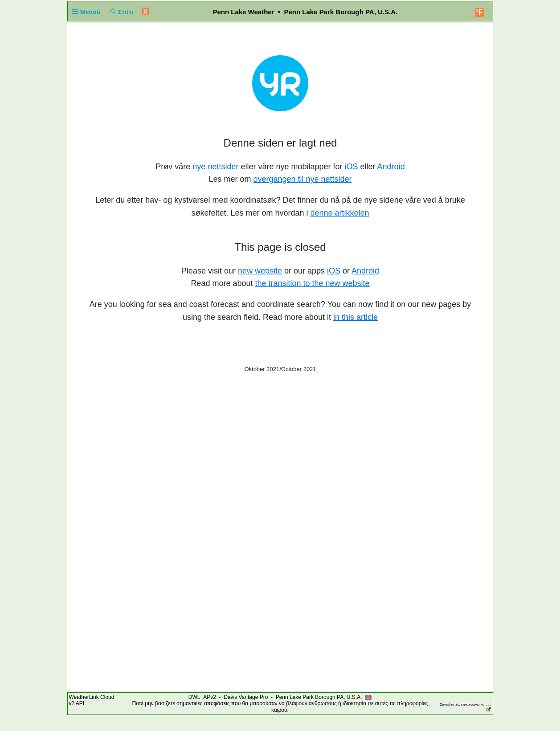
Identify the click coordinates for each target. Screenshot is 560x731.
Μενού (88, 12)
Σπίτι (121, 12)
